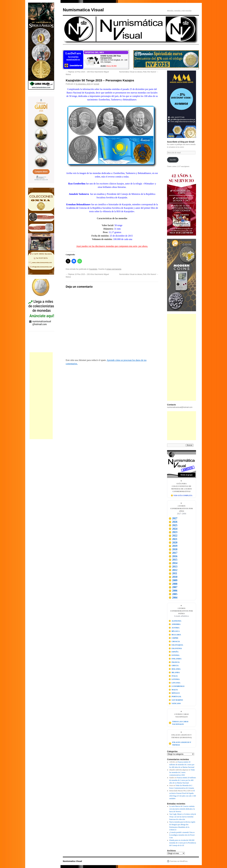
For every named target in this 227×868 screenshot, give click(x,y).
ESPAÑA (174, 652)
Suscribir (173, 160)
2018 (173, 549)
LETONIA (174, 679)
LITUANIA (175, 683)
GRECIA (174, 666)
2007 (173, 587)
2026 (173, 522)
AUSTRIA (174, 628)
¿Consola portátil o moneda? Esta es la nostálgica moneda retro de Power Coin (182, 835)
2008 (173, 584)
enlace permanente (114, 269)
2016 (173, 556)
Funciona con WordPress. (179, 861)
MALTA (173, 690)
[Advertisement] (41, 396)
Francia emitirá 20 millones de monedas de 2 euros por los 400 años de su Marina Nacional (182, 765)
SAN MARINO (176, 700)
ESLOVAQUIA (176, 645)
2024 (173, 529)
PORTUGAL (175, 697)
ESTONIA (174, 655)
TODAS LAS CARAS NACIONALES (179, 723)
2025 (173, 525)
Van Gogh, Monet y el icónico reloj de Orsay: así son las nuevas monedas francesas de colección (183, 817)
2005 (173, 594)
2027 (173, 518)
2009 (173, 580)
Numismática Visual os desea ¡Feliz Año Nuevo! (139, 72)
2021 (173, 539)
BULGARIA (175, 635)
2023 (173, 532)
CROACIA (174, 641)
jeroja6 (97, 84)
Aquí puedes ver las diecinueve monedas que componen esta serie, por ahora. (112, 246)
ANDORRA (175, 624)
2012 (173, 570)
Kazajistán (93, 269)
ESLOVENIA (175, 648)
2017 (173, 553)
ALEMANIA (175, 621)
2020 (173, 543)
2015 (173, 560)
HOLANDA (175, 669)
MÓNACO (174, 693)
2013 (173, 567)
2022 (173, 536)
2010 (173, 577)
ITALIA (173, 676)
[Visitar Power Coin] (182, 275)
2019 (173, 546)
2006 (173, 591)
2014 (173, 563)
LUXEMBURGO (177, 686)
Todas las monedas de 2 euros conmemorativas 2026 (182, 772)
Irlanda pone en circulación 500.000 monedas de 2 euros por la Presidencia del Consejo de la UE (183, 843)
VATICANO (175, 703)
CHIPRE (174, 638)
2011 (173, 573)
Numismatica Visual (83, 10)
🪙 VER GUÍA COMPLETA (182, 495)
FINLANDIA (175, 659)
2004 (173, 598)
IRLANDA (174, 672)
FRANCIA (174, 662)
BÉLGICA (174, 631)
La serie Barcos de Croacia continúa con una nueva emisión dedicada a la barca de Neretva (182, 809)
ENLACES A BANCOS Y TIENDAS (180, 744)
